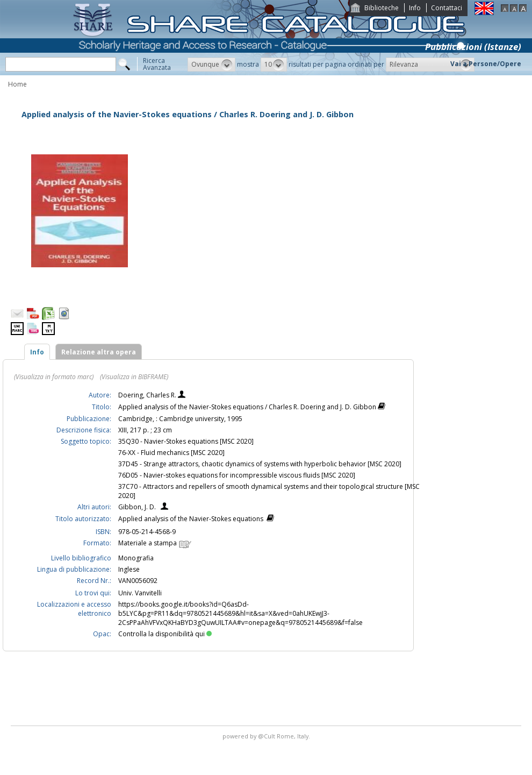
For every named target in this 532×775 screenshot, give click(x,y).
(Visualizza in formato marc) (54, 377)
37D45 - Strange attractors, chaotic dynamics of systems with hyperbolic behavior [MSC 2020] (260, 464)
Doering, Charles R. (148, 395)
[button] (211, 65)
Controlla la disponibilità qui (165, 634)
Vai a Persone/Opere (486, 64)
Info (415, 8)
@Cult (267, 736)
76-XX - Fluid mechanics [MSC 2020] (171, 453)
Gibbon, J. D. (137, 507)
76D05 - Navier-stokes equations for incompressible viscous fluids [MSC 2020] (237, 475)
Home (17, 84)
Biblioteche (382, 8)
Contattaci (447, 8)
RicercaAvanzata (157, 64)
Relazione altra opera (99, 352)
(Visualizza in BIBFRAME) (134, 377)
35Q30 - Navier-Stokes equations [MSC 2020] (186, 441)
